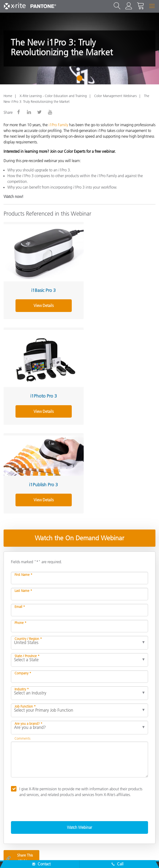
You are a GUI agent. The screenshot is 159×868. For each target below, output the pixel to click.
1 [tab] (81, 80)
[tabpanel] (79, 49)
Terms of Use (144, 857)
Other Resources (18, 800)
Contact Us (19, 857)
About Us (12, 762)
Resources (13, 790)
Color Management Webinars (115, 96)
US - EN (81, 837)
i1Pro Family (58, 125)
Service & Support (20, 771)
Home (8, 96)
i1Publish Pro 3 (40, 370)
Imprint (121, 857)
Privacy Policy (46, 857)
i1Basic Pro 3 (40, 285)
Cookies (70, 857)
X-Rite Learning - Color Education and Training (53, 96)
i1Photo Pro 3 (116, 285)
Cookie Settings (96, 857)
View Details (40, 300)
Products (11, 781)
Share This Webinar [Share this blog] (19, 744)
